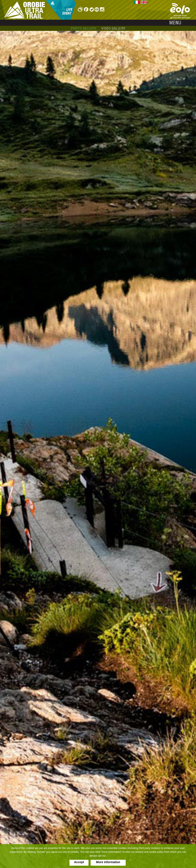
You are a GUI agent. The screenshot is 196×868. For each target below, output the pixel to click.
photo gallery (84, 28)
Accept (79, 862)
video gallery (113, 28)
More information (108, 862)
